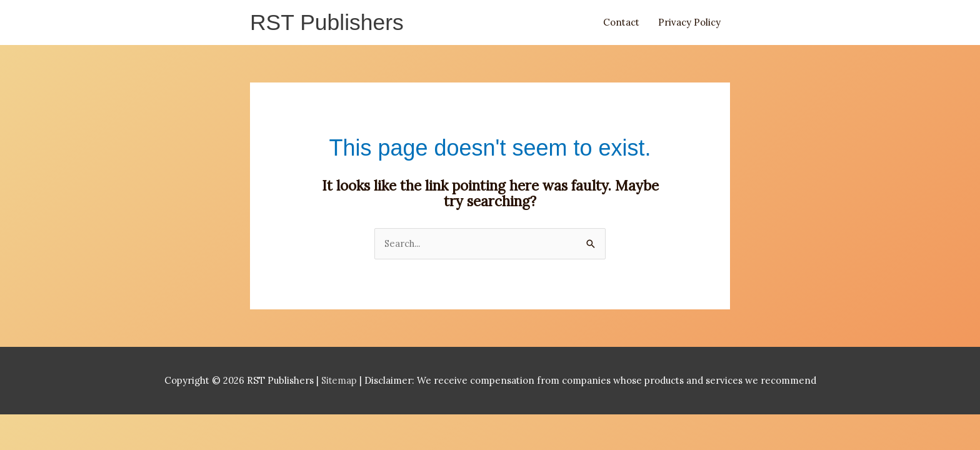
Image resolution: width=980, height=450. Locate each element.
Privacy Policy (689, 23)
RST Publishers (328, 23)
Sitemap (340, 382)
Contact (621, 23)
